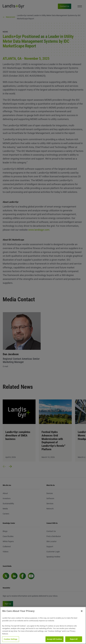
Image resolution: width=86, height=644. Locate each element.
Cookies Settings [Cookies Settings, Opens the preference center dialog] (11, 639)
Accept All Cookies (55, 639)
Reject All (74, 639)
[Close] (82, 611)
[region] (43, 625)
